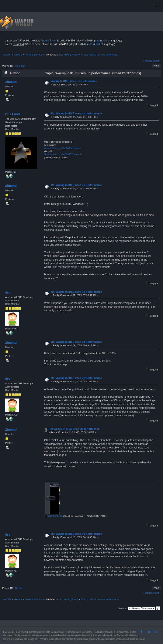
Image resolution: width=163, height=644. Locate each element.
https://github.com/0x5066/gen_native (63, 148)
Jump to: (123, 608)
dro (61, 55)
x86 (47, 41)
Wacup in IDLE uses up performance (74, 81)
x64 (54, 41)
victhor (67, 55)
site (5, 635)
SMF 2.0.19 (9, 632)
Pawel (74, 55)
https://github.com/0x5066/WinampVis (63, 154)
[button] (157, 5)
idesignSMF (59, 632)
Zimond (11, 82)
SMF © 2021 (22, 632)
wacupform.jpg (54, 516)
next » (158, 61)
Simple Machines (37, 632)
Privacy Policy (122, 632)
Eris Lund (12, 114)
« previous (148, 61)
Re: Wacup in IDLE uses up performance (76, 113)
